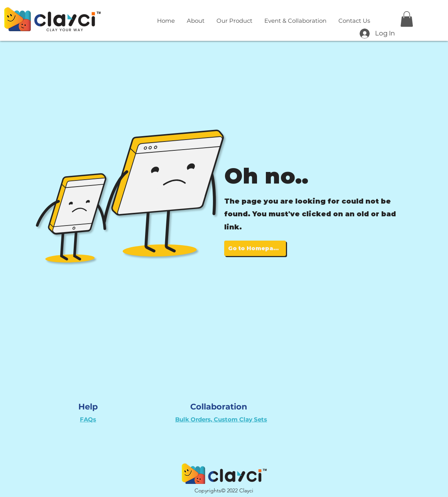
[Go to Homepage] (255, 248)
